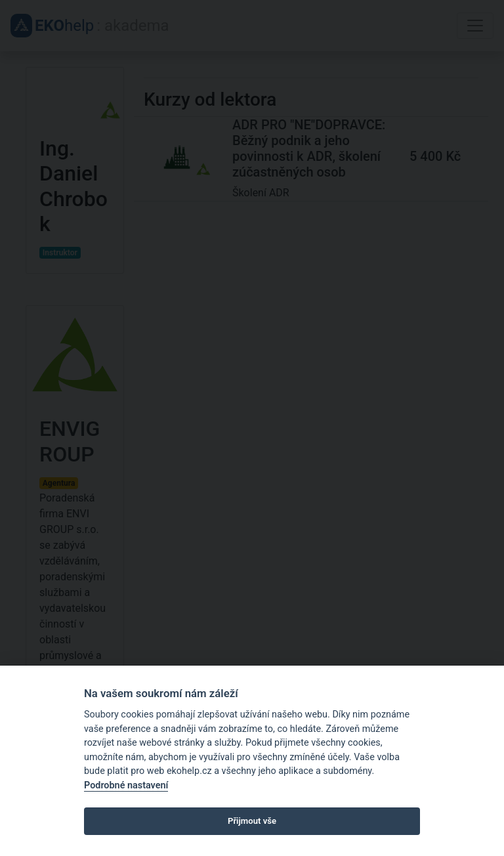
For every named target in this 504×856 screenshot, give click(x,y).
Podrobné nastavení (126, 785)
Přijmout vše (252, 821)
